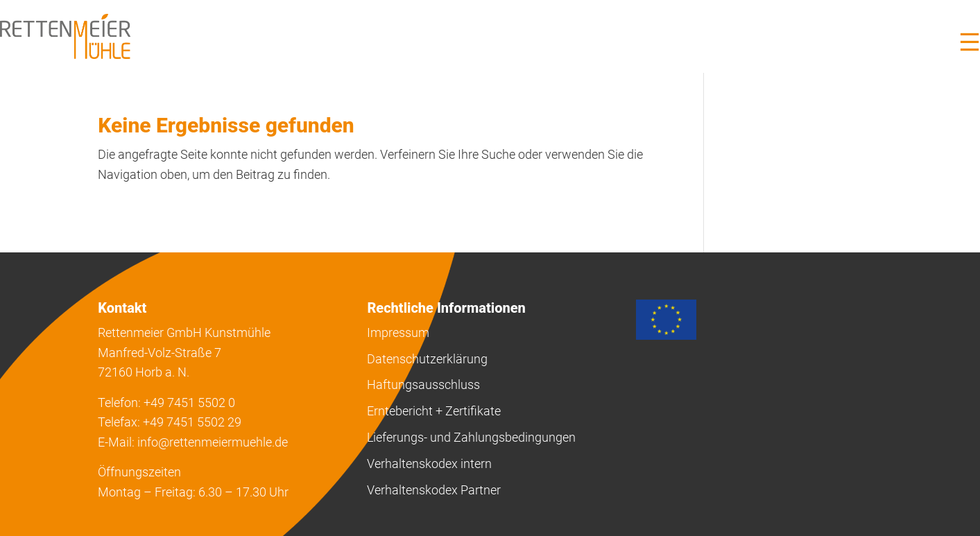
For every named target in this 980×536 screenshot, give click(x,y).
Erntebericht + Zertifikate (434, 411)
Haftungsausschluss (423, 384)
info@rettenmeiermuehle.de (213, 442)
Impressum (398, 332)
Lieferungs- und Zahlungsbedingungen (471, 437)
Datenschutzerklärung (427, 359)
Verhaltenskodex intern (429, 464)
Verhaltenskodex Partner (434, 490)
